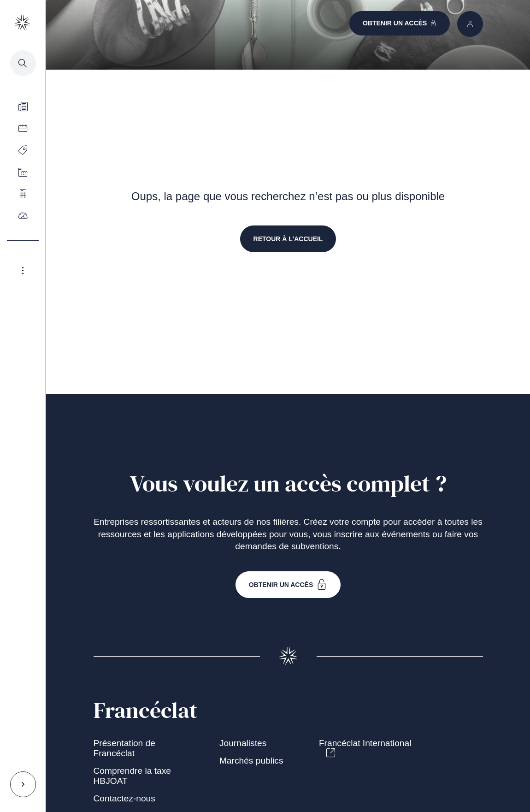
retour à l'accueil (288, 239)
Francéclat (145, 711)
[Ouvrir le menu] (23, 150)
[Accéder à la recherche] (23, 63)
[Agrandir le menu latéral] (23, 271)
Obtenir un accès (288, 585)
